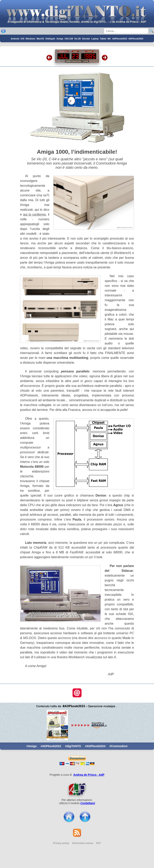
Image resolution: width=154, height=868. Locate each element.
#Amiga (32, 746)
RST (99, 843)
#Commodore (119, 746)
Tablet (103, 39)
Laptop (95, 39)
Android (15, 39)
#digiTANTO (73, 746)
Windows (30, 39)
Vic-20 (77, 39)
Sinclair (86, 39)
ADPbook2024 (136, 39)
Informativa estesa (83, 843)
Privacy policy (61, 843)
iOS (22, 39)
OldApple (50, 39)
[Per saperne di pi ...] (77, 789)
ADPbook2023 (120, 39)
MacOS (40, 39)
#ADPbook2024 (95, 746)
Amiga (60, 39)
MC (109, 39)
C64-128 (69, 39)
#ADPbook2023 (51, 746)
